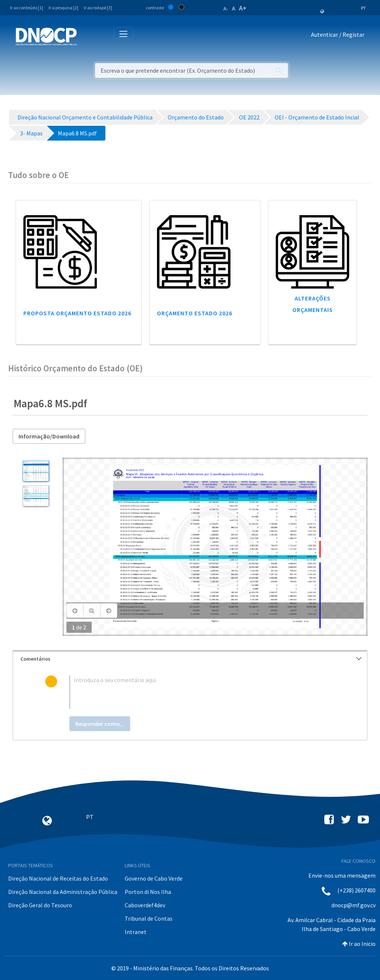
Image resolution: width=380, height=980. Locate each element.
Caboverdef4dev (145, 905)
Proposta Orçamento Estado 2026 (77, 313)
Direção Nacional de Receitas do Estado (58, 878)
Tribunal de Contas (149, 918)
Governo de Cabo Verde (154, 878)
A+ (243, 8)
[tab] (190, 659)
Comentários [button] (191, 659)
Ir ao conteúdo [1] (27, 8)
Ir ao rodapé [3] (98, 8)
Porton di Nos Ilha (148, 892)
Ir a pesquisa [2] (63, 8)
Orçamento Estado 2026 (195, 313)
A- (226, 9)
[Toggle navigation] (87, 36)
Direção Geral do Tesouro (40, 905)
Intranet (136, 932)
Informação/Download (49, 436)
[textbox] (202, 692)
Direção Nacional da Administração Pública (63, 892)
